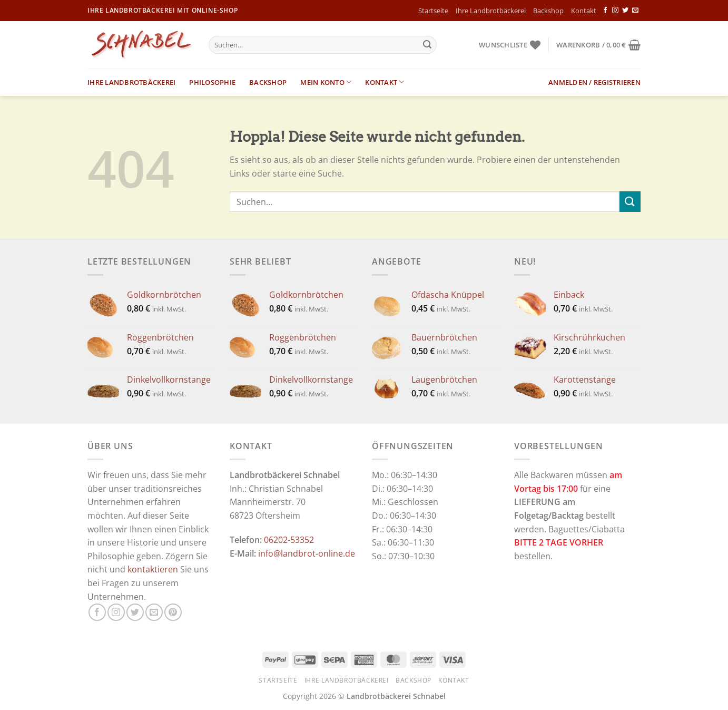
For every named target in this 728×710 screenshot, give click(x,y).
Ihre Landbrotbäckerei (491, 11)
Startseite (433, 11)
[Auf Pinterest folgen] (173, 612)
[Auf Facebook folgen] (605, 11)
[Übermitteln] (427, 45)
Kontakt (584, 11)
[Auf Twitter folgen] (625, 11)
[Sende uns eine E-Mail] (635, 11)
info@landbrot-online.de (307, 553)
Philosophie (212, 82)
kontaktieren (153, 569)
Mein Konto (326, 82)
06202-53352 (289, 540)
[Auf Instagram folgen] (615, 11)
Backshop (548, 11)
